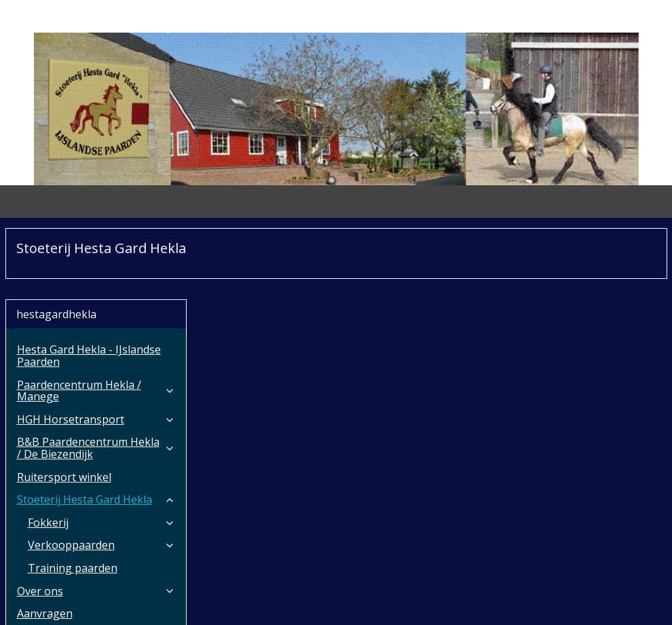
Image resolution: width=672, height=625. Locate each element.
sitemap (244, 600)
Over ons (96, 520)
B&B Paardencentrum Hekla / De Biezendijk (96, 377)
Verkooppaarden (102, 474)
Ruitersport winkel (64, 406)
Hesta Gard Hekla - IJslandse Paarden (89, 284)
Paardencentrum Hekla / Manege (96, 320)
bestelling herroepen (325, 600)
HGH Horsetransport (96, 348)
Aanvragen (45, 542)
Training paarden (73, 497)
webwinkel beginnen (411, 600)
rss (273, 600)
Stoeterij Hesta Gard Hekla (96, 428)
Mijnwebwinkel (529, 600)
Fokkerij (102, 451)
